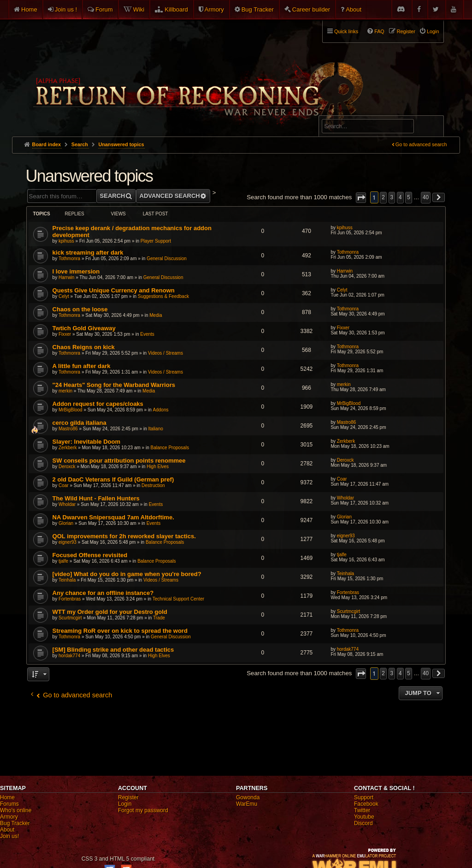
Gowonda (248, 797)
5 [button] (409, 197)
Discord (363, 823)
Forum (104, 9)
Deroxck (67, 467)
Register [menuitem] (406, 31)
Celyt (64, 296)
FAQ (379, 31)
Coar (64, 485)
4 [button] (400, 197)
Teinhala (67, 580)
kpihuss (66, 241)
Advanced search (351, 111)
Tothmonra (69, 259)
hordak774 (69, 656)
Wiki (139, 9)
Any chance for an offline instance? (103, 593)
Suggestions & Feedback (163, 296)
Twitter (362, 810)
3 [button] (392, 197)
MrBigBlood (71, 410)
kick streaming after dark (88, 253)
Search (431, 128)
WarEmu (247, 804)
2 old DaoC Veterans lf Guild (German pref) (113, 479)
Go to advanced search (421, 144)
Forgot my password (143, 810)
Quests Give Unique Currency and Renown (114, 290)
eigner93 (68, 542)
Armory (214, 9)
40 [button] (426, 197)
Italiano (156, 429)
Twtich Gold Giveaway (84, 328)
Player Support (156, 241)
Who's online (16, 810)
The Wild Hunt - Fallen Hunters (96, 498)
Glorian (66, 523)
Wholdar (67, 504)
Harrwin (66, 277)
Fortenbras (70, 599)
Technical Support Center (178, 599)
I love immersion (76, 271)
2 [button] (383, 197)
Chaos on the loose (80, 309)
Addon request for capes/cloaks (98, 404)
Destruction (153, 485)
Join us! (9, 836)
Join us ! (66, 9)
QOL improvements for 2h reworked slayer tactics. (124, 536)
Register (128, 797)
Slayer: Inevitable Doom (86, 442)
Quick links (346, 31)
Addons (161, 410)
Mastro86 (68, 429)
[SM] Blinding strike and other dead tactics (113, 650)
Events (147, 334)
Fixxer (65, 334)
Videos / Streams (165, 353)
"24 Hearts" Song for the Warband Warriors (114, 385)
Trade (159, 618)
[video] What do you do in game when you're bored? (127, 574)
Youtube (364, 817)
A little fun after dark (82, 366)
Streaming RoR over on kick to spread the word (120, 631)
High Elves (158, 467)
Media (156, 315)
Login (125, 804)
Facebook (366, 804)
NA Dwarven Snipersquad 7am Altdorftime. (113, 517)
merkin (65, 391)
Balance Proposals (170, 448)
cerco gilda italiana (80, 423)
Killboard (176, 9)
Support (364, 797)
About (354, 9)
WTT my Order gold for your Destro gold (110, 612)
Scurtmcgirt (70, 618)
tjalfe (63, 561)
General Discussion (167, 259)
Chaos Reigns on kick (84, 347)
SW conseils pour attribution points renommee (119, 461)
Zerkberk (68, 448)
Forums (9, 804)
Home (29, 9)
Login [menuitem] (433, 31)
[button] (361, 198)
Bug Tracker (258, 9)
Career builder (311, 9)
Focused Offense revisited (90, 555)
